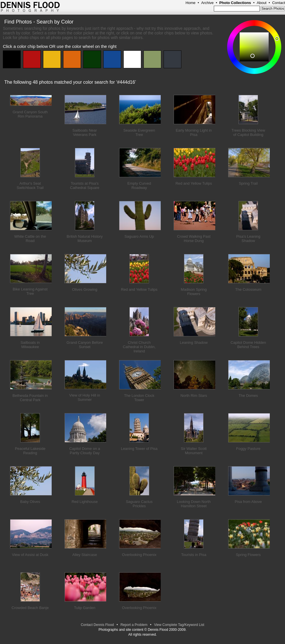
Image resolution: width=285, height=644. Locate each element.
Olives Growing (85, 289)
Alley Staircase (85, 555)
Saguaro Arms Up (139, 236)
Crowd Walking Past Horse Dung (194, 239)
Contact (279, 3)
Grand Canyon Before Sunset (85, 345)
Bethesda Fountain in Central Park (30, 398)
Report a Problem (134, 625)
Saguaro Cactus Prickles (139, 504)
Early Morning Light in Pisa (194, 132)
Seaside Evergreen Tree (139, 132)
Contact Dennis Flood (97, 625)
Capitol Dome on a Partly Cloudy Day (85, 451)
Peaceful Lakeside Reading (30, 451)
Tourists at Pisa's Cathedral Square (85, 186)
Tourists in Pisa (194, 555)
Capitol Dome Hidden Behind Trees (248, 345)
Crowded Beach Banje (30, 608)
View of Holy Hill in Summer (85, 397)
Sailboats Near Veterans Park (85, 132)
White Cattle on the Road (30, 239)
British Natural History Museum (85, 239)
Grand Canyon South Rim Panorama (30, 114)
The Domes (248, 396)
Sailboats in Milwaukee (30, 345)
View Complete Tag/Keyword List (179, 625)
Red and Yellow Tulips (194, 183)
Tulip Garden (85, 608)
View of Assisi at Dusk (30, 555)
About (261, 3)
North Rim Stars (194, 396)
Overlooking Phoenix (139, 555)
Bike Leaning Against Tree (30, 291)
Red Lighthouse (85, 502)
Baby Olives (30, 502)
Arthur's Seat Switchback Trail (30, 186)
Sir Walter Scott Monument (194, 451)
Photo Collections (235, 3)
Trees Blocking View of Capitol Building (248, 132)
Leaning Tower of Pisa (139, 449)
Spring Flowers (248, 555)
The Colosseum (248, 289)
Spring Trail (248, 183)
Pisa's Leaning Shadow (248, 239)
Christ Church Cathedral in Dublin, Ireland (139, 347)
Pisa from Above (248, 502)
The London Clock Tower (139, 398)
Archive (207, 3)
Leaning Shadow (194, 343)
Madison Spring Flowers (194, 292)
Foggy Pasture (248, 449)
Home (190, 3)
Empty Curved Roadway (139, 186)
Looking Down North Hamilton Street (194, 504)
